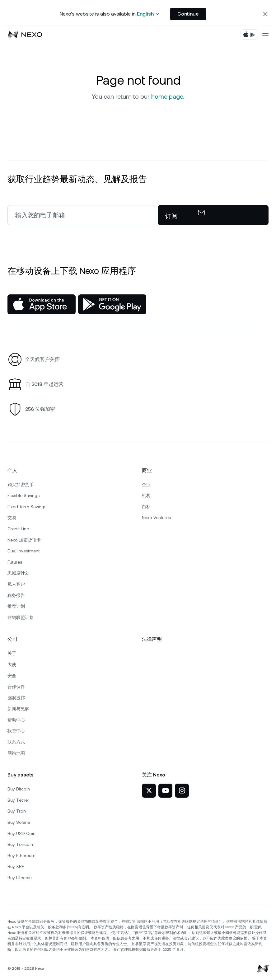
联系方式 (16, 742)
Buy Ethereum (21, 856)
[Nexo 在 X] (149, 791)
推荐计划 (16, 606)
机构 (146, 495)
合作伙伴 (16, 687)
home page (167, 96)
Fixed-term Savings (27, 507)
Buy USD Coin (21, 833)
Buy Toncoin (20, 844)
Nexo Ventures (156, 518)
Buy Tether (18, 800)
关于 (12, 653)
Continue (188, 14)
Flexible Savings (23, 495)
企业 (146, 485)
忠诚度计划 (18, 573)
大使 (12, 664)
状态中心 (16, 731)
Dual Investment (23, 551)
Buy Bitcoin (19, 789)
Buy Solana (19, 822)
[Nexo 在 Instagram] (182, 791)
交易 (12, 518)
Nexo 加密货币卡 (24, 540)
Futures (15, 562)
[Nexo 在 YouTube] (165, 791)
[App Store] (42, 304)
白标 (146, 507)
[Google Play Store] (112, 304)
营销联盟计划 (21, 617)
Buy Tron (17, 811)
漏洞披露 (16, 698)
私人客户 (16, 584)
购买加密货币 (21, 485)
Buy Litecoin (20, 878)
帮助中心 (16, 720)
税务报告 (16, 595)
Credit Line (18, 529)
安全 (12, 676)
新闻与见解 (18, 709)
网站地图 (16, 753)
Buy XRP (16, 866)
